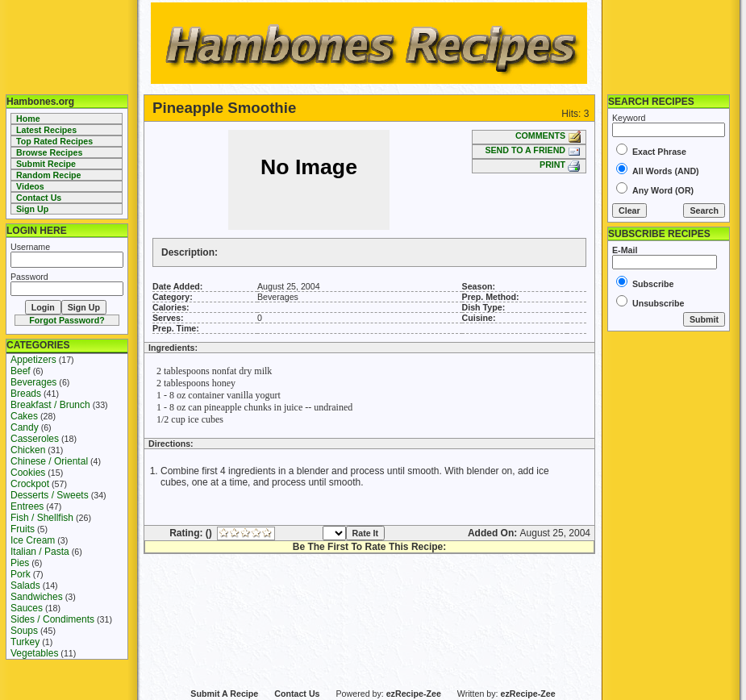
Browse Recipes (49, 152)
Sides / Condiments (52, 619)
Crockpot (30, 484)
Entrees (27, 506)
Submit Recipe (46, 164)
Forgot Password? (67, 320)
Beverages (33, 382)
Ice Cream (33, 540)
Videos (30, 186)
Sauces (27, 608)
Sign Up (32, 209)
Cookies (28, 473)
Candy (25, 427)
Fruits (23, 529)
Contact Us (39, 198)
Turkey (25, 642)
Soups (24, 631)
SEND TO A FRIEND (533, 150)
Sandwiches (37, 597)
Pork (21, 574)
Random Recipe (49, 175)
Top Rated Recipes (54, 141)
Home (28, 119)
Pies (20, 563)
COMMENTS (548, 135)
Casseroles (35, 439)
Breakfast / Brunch (50, 405)
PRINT (560, 165)
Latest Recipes (46, 130)
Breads (26, 394)
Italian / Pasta (40, 552)
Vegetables (34, 653)
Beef (21, 371)
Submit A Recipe (224, 694)
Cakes (24, 416)
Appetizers (33, 360)
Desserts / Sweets (50, 495)
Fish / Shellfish (42, 518)
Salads (25, 585)
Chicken (28, 450)
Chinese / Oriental (49, 461)
